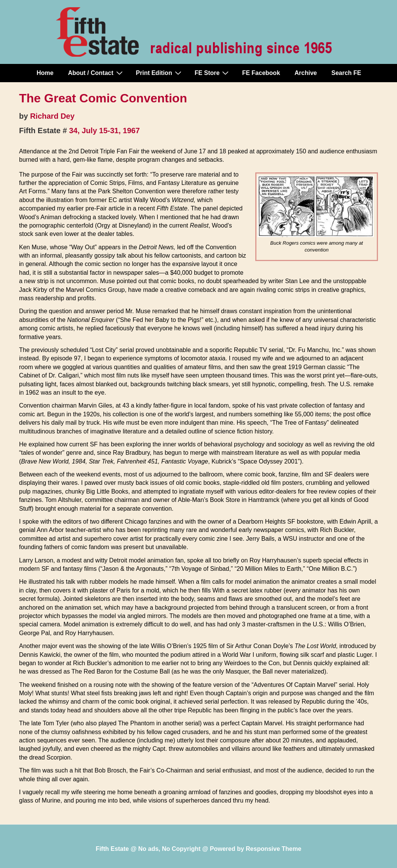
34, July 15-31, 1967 (104, 131)
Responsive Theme (274, 849)
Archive (306, 73)
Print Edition (160, 73)
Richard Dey (52, 116)
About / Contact (96, 73)
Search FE (346, 73)
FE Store (213, 73)
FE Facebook (261, 73)
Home (45, 73)
